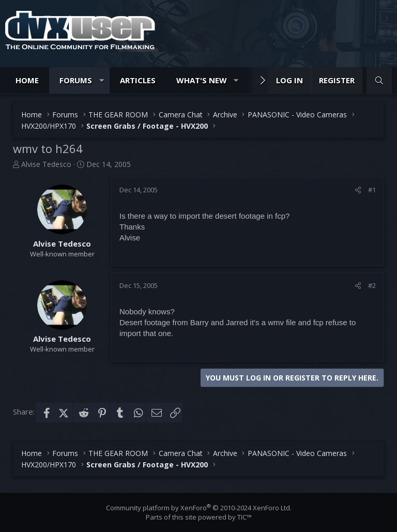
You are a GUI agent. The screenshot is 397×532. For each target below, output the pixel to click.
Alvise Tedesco (46, 164)
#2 (372, 285)
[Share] (358, 190)
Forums (76, 80)
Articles (138, 80)
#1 (372, 190)
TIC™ (245, 517)
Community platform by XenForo (199, 508)
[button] (102, 80)
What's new (202, 80)
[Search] (379, 80)
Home (27, 80)
